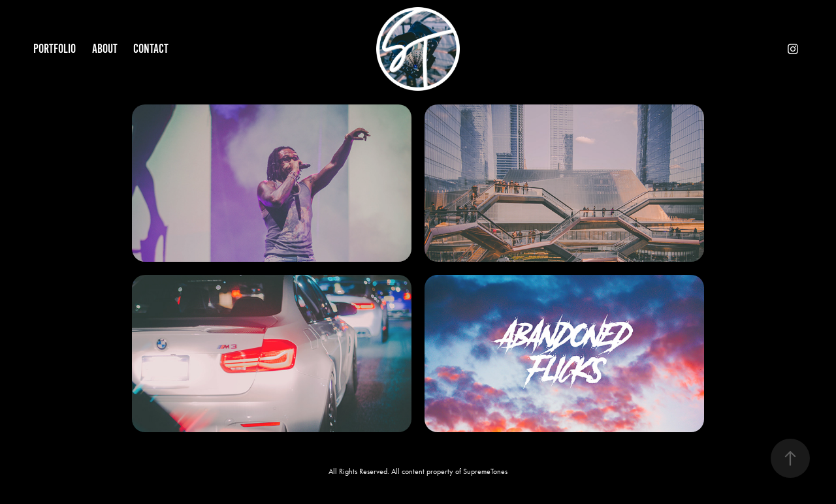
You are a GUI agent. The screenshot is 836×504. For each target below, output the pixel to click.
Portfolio (55, 49)
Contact (151, 49)
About (105, 49)
